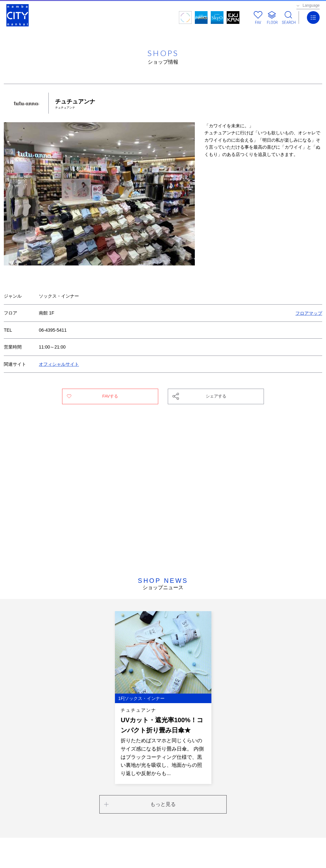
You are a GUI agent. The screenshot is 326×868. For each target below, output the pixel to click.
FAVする (110, 396)
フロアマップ (309, 313)
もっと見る (163, 804)
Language (311, 5)
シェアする (216, 396)
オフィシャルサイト (59, 364)
